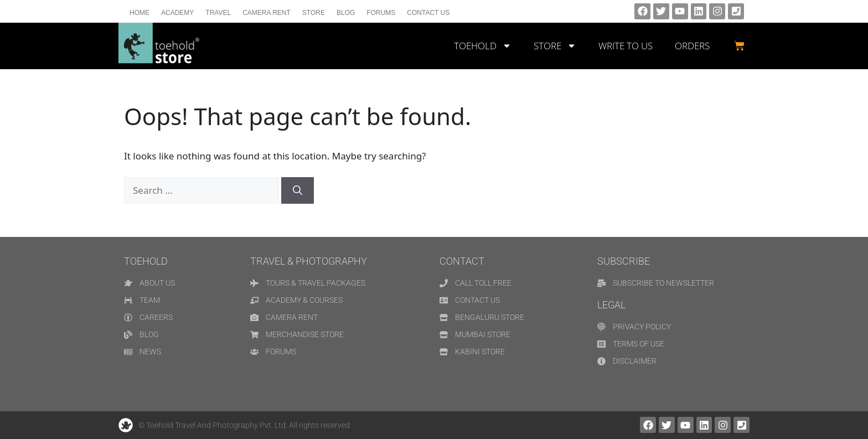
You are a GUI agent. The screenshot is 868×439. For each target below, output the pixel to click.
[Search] (298, 190)
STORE (555, 46)
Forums (381, 13)
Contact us (428, 13)
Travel (218, 13)
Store (314, 13)
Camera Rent (267, 13)
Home (139, 13)
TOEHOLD (483, 46)
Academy (177, 13)
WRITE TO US (626, 46)
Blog (346, 13)
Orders (692, 46)
